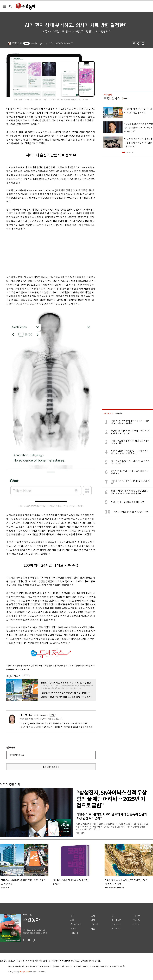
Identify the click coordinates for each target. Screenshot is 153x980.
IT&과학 (95, 924)
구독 (27, 43)
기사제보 (136, 916)
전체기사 (74, 933)
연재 (114, 916)
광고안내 (136, 924)
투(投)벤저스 (14, 676)
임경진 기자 (26, 715)
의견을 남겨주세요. (17, 755)
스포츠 (73, 929)
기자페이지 (116, 929)
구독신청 (136, 920)
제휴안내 (39, 961)
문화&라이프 (76, 924)
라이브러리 (116, 924)
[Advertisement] (37, 252)
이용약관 (55, 961)
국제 (93, 920)
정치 (72, 916)
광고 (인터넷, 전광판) (25, 961)
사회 (72, 920)
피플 (93, 929)
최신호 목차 (117, 920)
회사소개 (12, 961)
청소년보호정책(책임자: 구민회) (88, 961)
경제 (93, 916)
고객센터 (47, 961)
